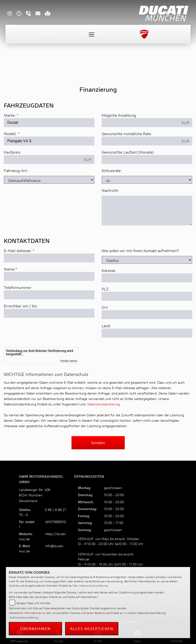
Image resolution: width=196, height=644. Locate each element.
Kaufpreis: (12, 152)
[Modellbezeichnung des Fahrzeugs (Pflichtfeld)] (49, 141)
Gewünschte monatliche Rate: (127, 134)
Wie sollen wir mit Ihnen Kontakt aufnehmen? (140, 281)
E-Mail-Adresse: (19, 281)
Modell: (10, 134)
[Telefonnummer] (49, 325)
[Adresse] (147, 308)
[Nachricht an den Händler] (147, 210)
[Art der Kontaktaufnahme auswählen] (147, 290)
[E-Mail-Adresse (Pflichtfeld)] (49, 288)
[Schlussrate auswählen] (147, 180)
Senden (98, 443)
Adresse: (109, 301)
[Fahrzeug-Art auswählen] (49, 180)
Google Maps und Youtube (33, 603)
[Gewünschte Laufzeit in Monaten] (147, 159)
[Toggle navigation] (92, 34)
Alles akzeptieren (92, 629)
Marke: (10, 115)
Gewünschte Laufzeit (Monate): (128, 152)
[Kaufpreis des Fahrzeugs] (42, 159)
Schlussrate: (112, 170)
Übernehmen (36, 629)
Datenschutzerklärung (104, 404)
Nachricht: (110, 190)
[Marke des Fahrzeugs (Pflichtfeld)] (49, 123)
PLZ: (105, 319)
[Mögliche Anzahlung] (140, 123)
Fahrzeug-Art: (16, 170)
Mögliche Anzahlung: (119, 115)
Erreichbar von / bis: (21, 336)
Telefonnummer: (18, 318)
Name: (9, 299)
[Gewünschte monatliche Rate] (140, 141)
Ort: (105, 337)
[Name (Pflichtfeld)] (49, 307)
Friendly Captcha (69, 361)
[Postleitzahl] (147, 326)
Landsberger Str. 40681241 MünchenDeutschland (35, 495)
